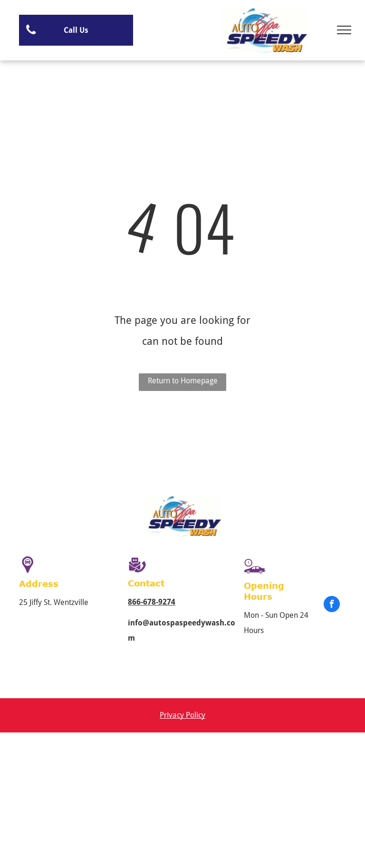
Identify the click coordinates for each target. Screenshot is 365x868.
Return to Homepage (183, 381)
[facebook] (332, 605)
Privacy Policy (182, 715)
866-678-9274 (152, 602)
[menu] (344, 30)
